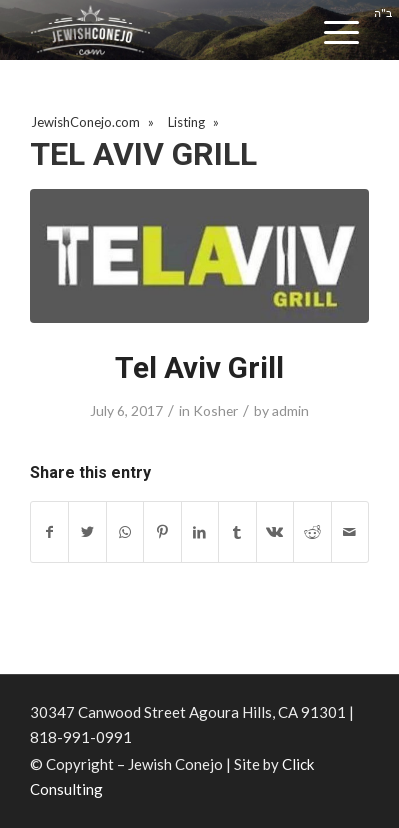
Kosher (215, 410)
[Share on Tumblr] (237, 532)
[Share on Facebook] (49, 532)
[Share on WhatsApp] (125, 532)
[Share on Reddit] (312, 532)
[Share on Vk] (275, 532)
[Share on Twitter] (87, 532)
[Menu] (341, 32)
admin (290, 410)
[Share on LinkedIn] (200, 532)
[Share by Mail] (350, 532)
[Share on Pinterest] (162, 532)
